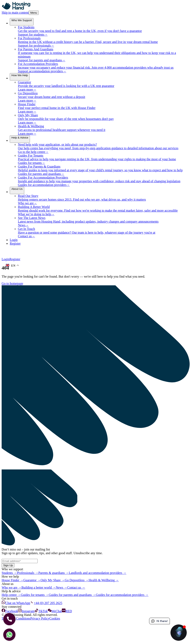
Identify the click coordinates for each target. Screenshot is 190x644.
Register (15, 259)
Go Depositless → (77, 580)
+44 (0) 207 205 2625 (46, 603)
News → (61, 587)
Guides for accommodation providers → (122, 595)
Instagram (26, 611)
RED (67, 611)
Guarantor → (32, 580)
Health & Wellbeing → (104, 580)
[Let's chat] (9, 635)
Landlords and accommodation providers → (98, 573)
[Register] (99, 244)
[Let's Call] (9, 619)
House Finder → (13, 580)
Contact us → (76, 587)
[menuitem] (22, 22)
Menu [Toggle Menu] (34, 13)
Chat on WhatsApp (16, 603)
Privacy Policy (40, 618)
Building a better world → (39, 587)
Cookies (55, 618)
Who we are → (11, 587)
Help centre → (11, 595)
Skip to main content (15, 13)
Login (5, 259)
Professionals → (28, 573)
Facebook (10, 611)
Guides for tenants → (35, 595)
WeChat (55, 611)
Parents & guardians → (54, 573)
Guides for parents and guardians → (72, 595)
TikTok (41, 611)
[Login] (99, 240)
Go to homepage (12, 283)
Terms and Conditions (16, 618)
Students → (9, 573)
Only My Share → (53, 580)
